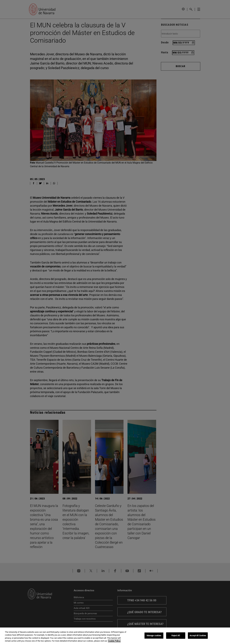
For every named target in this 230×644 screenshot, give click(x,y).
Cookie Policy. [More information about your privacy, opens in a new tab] (114, 641)
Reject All (176, 636)
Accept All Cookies (198, 636)
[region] (115, 636)
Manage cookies (154, 636)
